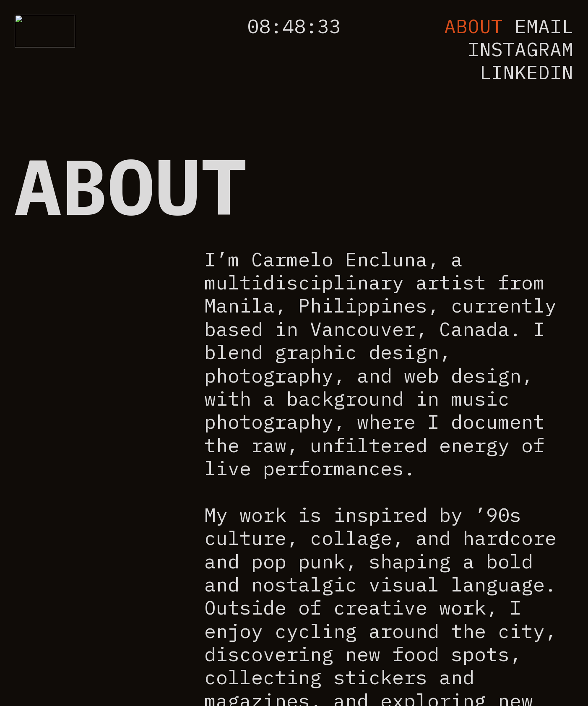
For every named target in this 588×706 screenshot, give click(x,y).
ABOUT (474, 26)
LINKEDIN (526, 72)
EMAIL (544, 26)
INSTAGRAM (520, 49)
